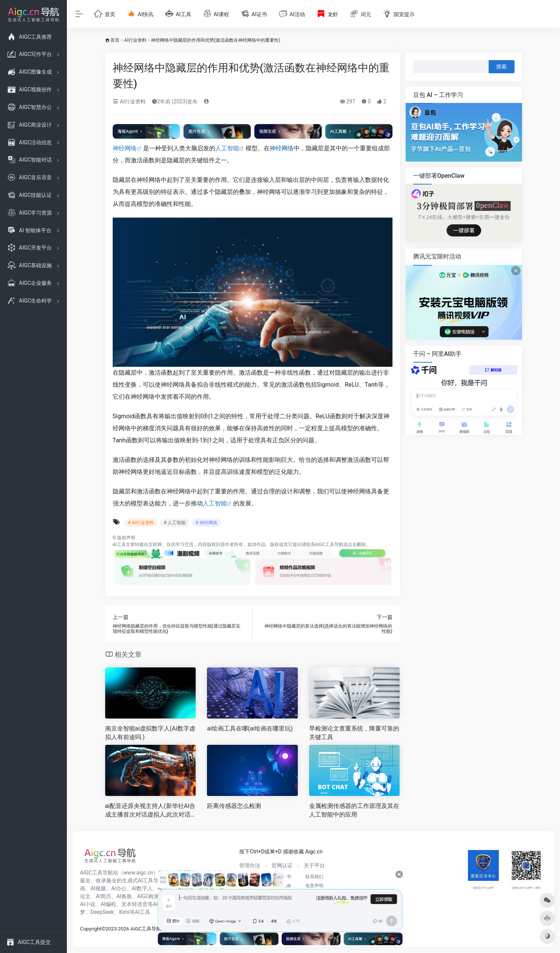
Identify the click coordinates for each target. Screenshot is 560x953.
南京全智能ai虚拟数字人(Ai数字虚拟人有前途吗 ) (150, 733)
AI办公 (119, 888)
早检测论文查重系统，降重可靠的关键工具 (354, 733)
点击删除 (357, 545)
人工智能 (227, 148)
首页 (115, 40)
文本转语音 (134, 904)
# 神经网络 (206, 523)
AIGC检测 (148, 896)
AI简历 (103, 896)
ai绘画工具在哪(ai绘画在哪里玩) (250, 728)
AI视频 (98, 888)
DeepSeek (102, 912)
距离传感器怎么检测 (234, 806)
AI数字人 (142, 888)
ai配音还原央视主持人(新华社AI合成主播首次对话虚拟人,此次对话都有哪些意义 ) (150, 811)
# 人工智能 (175, 523)
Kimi (124, 912)
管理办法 (250, 865)
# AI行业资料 (141, 523)
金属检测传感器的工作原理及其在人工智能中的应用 (354, 810)
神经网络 (125, 148)
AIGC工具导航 (329, 545)
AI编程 (108, 904)
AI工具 (119, 545)
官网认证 (282, 865)
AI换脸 (124, 896)
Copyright (91, 929)
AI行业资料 (135, 40)
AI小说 (88, 904)
